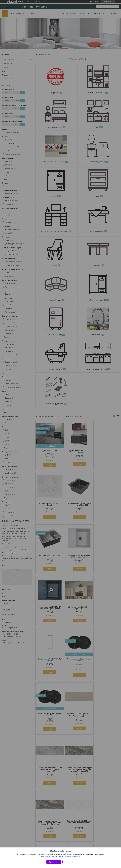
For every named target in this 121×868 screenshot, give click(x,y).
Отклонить (70, 862)
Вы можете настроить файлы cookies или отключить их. (60, 857)
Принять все (54, 862)
